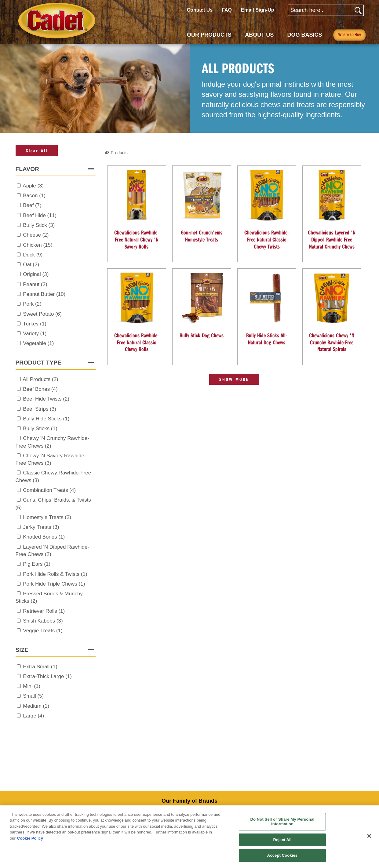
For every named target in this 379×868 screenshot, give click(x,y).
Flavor (27, 169)
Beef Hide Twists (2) (46, 399)
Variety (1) (35, 334)
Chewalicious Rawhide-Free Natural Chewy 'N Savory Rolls (137, 239)
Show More (234, 379)
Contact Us (200, 10)
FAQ (227, 10)
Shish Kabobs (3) (43, 621)
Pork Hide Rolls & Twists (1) (55, 574)
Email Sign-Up (257, 10)
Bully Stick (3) (39, 225)
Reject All (282, 840)
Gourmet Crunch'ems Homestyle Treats (202, 236)
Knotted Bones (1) (44, 537)
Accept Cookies (282, 855)
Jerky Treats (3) (41, 527)
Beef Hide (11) (40, 215)
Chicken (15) (38, 245)
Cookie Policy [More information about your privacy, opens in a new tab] (30, 838)
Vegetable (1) (38, 343)
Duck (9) (33, 255)
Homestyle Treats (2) (47, 517)
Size (22, 650)
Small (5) (33, 696)
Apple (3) (33, 186)
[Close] (369, 836)
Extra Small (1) (40, 667)
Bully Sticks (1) (40, 429)
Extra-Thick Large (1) (47, 676)
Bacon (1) (34, 196)
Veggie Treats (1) (43, 631)
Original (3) (36, 274)
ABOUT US (259, 35)
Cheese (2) (36, 235)
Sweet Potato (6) (42, 314)
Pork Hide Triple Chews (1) (54, 584)
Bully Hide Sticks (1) (46, 419)
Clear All (37, 151)
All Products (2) (40, 379)
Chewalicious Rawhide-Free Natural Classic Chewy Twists (267, 239)
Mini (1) (32, 686)
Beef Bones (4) (40, 389)
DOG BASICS (305, 35)
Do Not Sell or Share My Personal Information (282, 822)
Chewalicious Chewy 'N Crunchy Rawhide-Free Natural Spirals (332, 342)
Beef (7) (32, 205)
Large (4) (33, 716)
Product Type (38, 363)
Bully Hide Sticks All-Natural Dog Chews (267, 339)
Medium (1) (36, 706)
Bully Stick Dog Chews (202, 335)
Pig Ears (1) (37, 564)
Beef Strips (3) (40, 409)
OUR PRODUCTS (209, 35)
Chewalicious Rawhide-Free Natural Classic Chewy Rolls (137, 342)
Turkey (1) (35, 324)
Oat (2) (31, 265)
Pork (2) (32, 304)
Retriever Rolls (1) (44, 611)
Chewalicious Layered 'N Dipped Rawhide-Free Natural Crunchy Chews (332, 239)
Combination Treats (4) (49, 490)
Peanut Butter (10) (44, 294)
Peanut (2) (35, 284)
